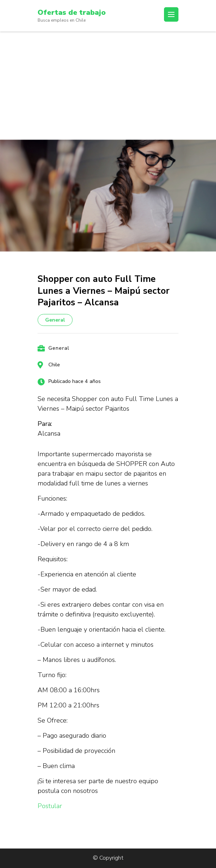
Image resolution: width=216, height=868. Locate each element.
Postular (50, 806)
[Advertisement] (108, 86)
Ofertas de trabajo (72, 12)
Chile (54, 365)
